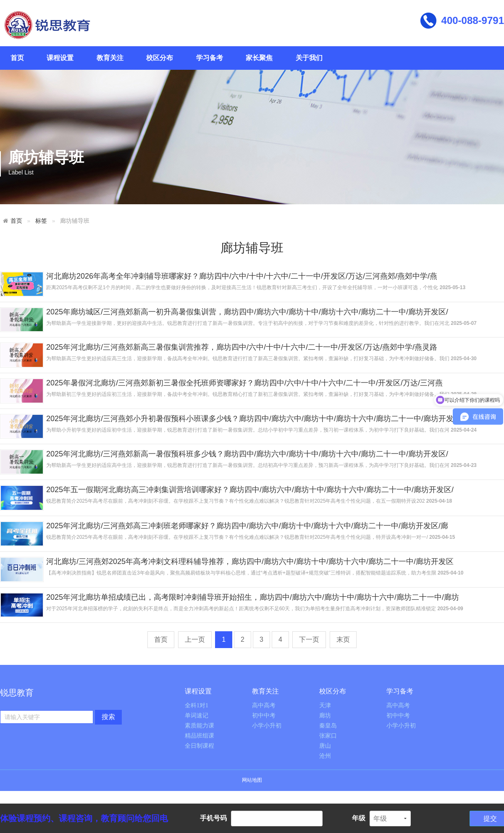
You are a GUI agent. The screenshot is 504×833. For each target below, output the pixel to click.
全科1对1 (197, 705)
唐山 (325, 746)
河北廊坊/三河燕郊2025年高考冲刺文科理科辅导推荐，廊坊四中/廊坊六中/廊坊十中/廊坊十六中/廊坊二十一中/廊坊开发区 (250, 561)
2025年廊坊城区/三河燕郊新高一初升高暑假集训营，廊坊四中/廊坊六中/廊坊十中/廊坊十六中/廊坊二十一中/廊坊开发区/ (247, 312)
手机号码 (213, 818)
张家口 (328, 736)
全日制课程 (199, 746)
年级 (359, 818)
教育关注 (110, 58)
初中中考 (264, 716)
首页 (17, 58)
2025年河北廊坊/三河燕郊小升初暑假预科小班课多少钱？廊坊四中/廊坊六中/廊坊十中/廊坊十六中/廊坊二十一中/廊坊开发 (250, 419)
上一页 (195, 639)
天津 (325, 705)
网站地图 (252, 780)
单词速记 (197, 716)
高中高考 (264, 705)
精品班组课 (199, 736)
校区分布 (160, 58)
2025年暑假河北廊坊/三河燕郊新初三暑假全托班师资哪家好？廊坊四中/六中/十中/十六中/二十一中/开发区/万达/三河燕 (244, 383)
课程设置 (60, 58)
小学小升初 (267, 726)
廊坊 (325, 716)
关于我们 (309, 58)
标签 (41, 221)
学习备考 (210, 58)
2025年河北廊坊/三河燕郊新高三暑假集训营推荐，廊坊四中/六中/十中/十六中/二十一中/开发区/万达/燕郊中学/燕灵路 (242, 347)
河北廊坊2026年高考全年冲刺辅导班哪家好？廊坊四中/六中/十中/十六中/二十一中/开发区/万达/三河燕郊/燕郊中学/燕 (242, 276)
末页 (343, 639)
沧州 (325, 756)
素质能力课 (199, 726)
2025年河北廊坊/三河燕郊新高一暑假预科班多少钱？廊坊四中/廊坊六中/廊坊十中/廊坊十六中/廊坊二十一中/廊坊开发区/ (247, 454)
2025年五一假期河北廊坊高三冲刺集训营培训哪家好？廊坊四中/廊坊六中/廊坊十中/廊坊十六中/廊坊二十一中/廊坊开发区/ (250, 490)
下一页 (309, 639)
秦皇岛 (328, 726)
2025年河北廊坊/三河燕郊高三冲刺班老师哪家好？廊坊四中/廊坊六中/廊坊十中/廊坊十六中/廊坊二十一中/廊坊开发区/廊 (247, 526)
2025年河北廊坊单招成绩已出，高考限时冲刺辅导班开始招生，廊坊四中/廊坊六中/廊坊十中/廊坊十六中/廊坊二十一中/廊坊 (253, 597)
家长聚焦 (259, 58)
